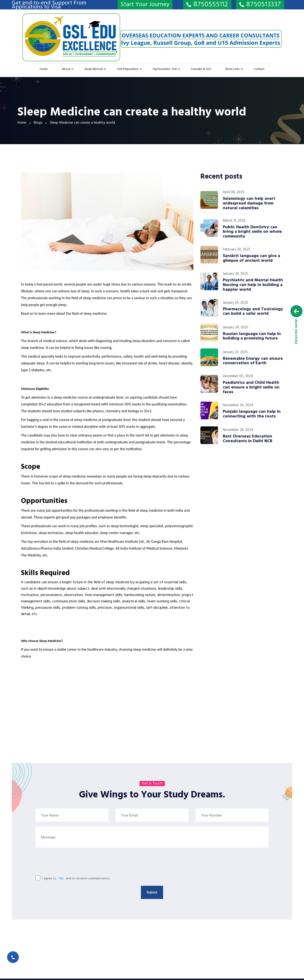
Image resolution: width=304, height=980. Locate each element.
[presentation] (59, 863)
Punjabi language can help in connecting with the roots (252, 414)
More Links (232, 69)
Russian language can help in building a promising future (252, 336)
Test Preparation (128, 69)
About (66, 69)
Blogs (38, 123)
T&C (61, 879)
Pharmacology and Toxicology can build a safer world (253, 312)
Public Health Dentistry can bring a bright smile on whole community (252, 232)
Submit (152, 892)
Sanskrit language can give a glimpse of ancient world (251, 258)
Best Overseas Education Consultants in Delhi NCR (248, 439)
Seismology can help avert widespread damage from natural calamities (249, 203)
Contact (259, 69)
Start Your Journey (145, 5)
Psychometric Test (165, 69)
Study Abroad (93, 69)
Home (44, 69)
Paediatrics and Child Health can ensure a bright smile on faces (251, 387)
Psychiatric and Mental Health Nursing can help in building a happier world (253, 285)
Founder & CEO (201, 69)
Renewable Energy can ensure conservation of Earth (253, 361)
